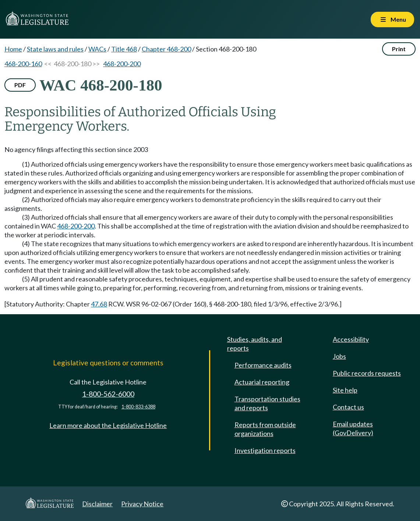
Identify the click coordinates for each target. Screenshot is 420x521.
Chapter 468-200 (166, 49)
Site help (345, 390)
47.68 (99, 304)
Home (13, 49)
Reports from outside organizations (265, 429)
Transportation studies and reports (267, 403)
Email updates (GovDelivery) (353, 428)
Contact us (348, 407)
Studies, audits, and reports (255, 344)
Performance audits (263, 365)
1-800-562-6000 (108, 394)
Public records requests (367, 373)
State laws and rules (55, 49)
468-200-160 (23, 64)
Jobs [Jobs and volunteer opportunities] (339, 356)
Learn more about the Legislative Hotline (108, 425)
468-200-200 (122, 64)
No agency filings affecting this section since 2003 (76, 149)
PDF (20, 85)
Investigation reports (265, 450)
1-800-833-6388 (138, 407)
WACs (97, 49)
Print (399, 49)
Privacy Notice (142, 504)
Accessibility (351, 339)
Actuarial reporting (262, 382)
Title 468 (124, 49)
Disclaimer (97, 504)
